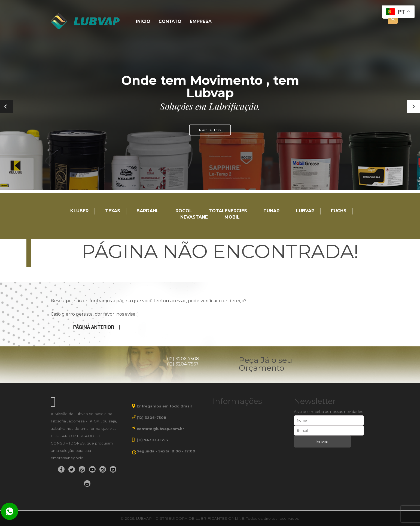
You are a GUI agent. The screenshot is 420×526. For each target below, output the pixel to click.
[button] (414, 106)
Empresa (198, 22)
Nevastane (194, 217)
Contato (169, 22)
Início (143, 22)
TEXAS (113, 211)
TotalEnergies (228, 211)
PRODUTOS (210, 130)
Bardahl (148, 211)
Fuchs (339, 211)
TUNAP (271, 211)
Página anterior (93, 327)
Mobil (232, 217)
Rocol (184, 211)
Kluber (79, 211)
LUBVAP (305, 211)
